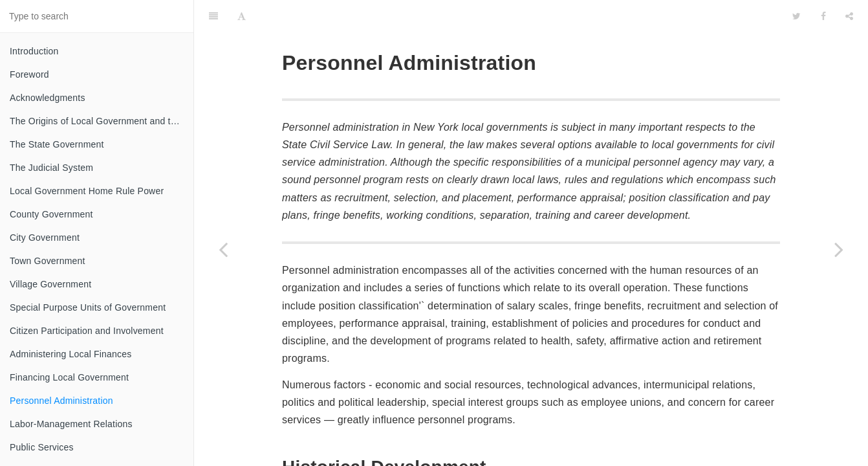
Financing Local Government (69, 377)
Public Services (42, 447)
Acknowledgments (48, 98)
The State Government (57, 144)
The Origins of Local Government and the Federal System (102, 121)
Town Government (48, 261)
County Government (51, 214)
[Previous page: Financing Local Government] (223, 249)
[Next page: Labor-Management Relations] (839, 249)
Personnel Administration (61, 401)
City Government (45, 238)
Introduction (34, 51)
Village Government (50, 284)
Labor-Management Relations (71, 424)
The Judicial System (51, 168)
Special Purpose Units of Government (88, 307)
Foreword (29, 74)
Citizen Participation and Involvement (87, 331)
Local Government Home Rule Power (87, 191)
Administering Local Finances (71, 354)
